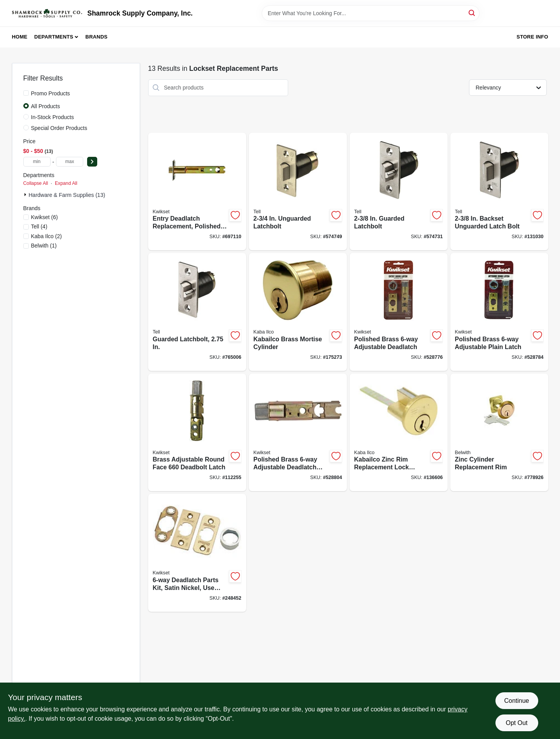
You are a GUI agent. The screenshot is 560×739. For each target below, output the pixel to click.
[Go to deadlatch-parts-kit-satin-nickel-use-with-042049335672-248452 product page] (197, 553)
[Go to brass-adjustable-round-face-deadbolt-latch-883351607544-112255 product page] (197, 433)
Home (20, 37)
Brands (97, 37)
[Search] (472, 13)
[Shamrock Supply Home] (47, 13)
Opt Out (516, 723)
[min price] (37, 162)
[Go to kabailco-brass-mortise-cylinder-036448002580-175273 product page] (298, 312)
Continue (516, 701)
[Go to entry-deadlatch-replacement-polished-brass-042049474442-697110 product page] (197, 192)
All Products (46, 106)
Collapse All (36, 183)
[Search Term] (371, 13)
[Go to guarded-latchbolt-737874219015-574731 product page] (399, 192)
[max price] (70, 162)
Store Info (532, 37)
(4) (39, 226)
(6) (45, 217)
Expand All (66, 183)
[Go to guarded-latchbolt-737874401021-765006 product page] (197, 312)
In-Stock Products (53, 117)
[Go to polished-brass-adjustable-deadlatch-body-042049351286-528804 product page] (298, 433)
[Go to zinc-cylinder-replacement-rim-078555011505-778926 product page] (499, 433)
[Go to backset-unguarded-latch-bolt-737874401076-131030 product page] (499, 192)
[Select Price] (92, 162)
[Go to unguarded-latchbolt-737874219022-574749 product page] (298, 192)
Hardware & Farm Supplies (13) (67, 195)
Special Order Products (59, 128)
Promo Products (51, 93)
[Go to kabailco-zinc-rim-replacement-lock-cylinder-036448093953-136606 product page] (399, 433)
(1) (44, 246)
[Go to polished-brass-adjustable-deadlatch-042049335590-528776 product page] (399, 312)
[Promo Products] (26, 93)
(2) (46, 236)
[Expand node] (26, 195)
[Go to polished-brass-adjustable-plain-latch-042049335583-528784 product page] (499, 312)
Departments (54, 37)
